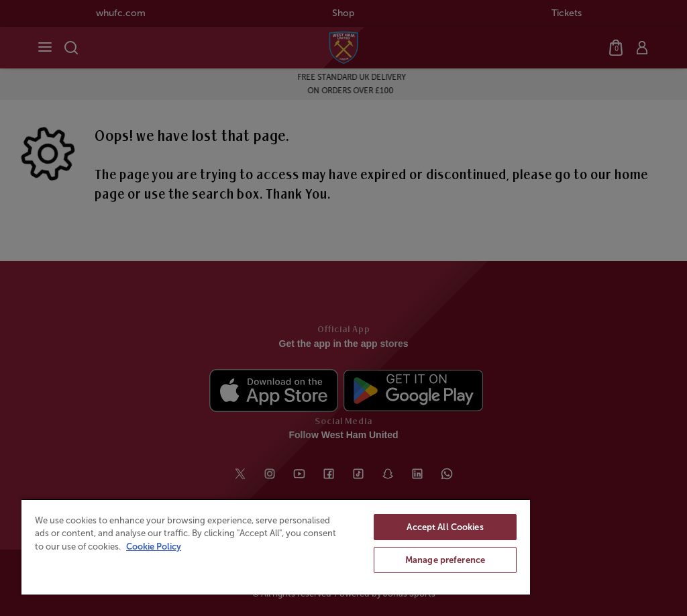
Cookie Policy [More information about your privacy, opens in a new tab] (154, 547)
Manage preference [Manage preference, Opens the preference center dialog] (445, 560)
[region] (276, 547)
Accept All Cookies (445, 527)
